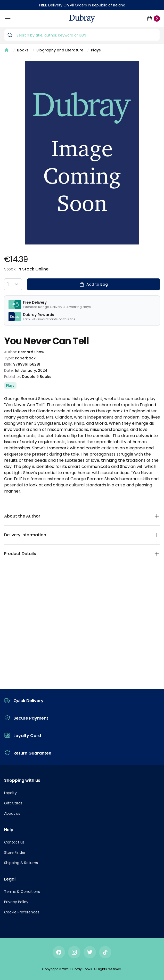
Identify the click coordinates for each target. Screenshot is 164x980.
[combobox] (82, 35)
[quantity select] (13, 284)
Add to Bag (93, 284)
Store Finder (15, 852)
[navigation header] (82, 19)
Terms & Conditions (22, 892)
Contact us (14, 842)
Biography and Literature (60, 50)
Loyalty (10, 793)
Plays (96, 50)
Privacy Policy (16, 902)
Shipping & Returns (21, 863)
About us (12, 813)
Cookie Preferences (22, 912)
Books (23, 50)
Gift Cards (13, 803)
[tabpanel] (82, 153)
